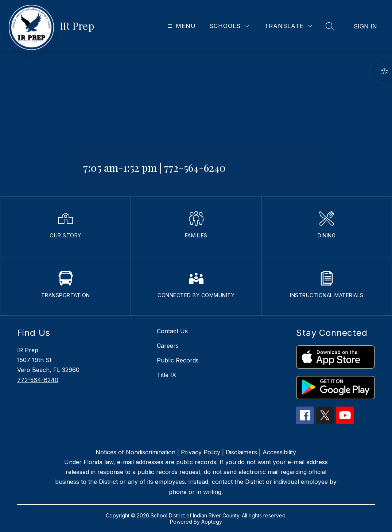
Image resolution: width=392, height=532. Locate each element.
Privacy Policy (201, 452)
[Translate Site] (288, 26)
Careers (168, 346)
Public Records (178, 360)
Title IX (166, 375)
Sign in (365, 26)
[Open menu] (181, 26)
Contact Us (172, 331)
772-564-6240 (38, 380)
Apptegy (212, 522)
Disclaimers (241, 452)
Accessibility (279, 452)
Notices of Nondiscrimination (135, 452)
